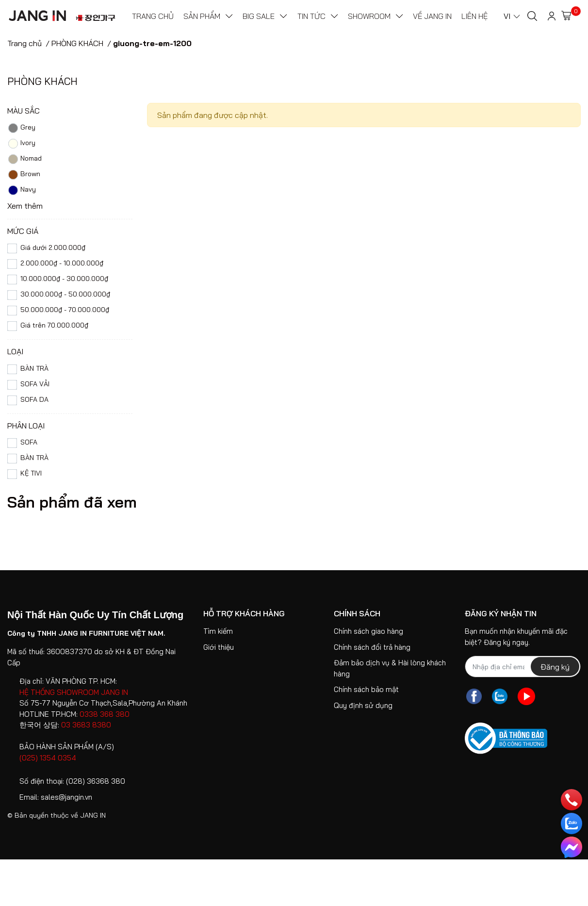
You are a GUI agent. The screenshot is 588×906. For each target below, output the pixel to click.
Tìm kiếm (218, 631)
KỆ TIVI (33, 473)
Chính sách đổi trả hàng (372, 647)
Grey (21, 128)
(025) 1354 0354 (48, 758)
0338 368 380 (105, 714)
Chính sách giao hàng (368, 631)
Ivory (21, 144)
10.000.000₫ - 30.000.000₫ (64, 279)
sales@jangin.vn (66, 797)
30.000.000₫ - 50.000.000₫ (65, 294)
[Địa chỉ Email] (523, 667)
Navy (22, 190)
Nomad (24, 159)
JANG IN (93, 815)
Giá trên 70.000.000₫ (54, 325)
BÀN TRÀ (34, 368)
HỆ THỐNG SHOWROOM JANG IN (74, 692)
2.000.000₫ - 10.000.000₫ (62, 263)
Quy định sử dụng (363, 705)
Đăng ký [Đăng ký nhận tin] (555, 667)
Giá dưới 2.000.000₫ (53, 247)
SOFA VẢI (35, 384)
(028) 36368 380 (96, 781)
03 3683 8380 (86, 725)
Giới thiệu (219, 647)
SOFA (29, 442)
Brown (24, 175)
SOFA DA (34, 399)
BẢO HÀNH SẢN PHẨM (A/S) (67, 747)
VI (507, 16)
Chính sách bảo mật (366, 689)
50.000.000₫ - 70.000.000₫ (65, 310)
